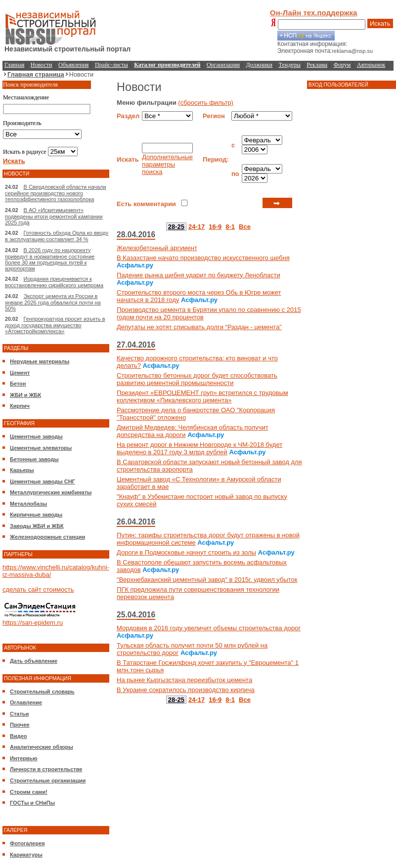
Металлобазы (28, 504)
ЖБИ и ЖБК (25, 395)
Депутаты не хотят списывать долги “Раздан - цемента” (199, 327)
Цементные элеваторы (41, 448)
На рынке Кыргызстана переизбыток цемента (184, 680)
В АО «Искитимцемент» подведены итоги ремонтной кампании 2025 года (54, 216)
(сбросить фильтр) (206, 103)
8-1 (230, 227)
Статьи (19, 714)
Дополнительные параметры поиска (167, 164)
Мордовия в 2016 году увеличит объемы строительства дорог (209, 628)
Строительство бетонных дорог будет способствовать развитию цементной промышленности (197, 379)
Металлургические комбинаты (51, 492)
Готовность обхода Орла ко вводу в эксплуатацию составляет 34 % (57, 236)
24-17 (197, 227)
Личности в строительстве (46, 769)
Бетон (18, 384)
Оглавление (26, 702)
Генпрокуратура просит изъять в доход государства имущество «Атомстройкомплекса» (55, 325)
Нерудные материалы (40, 361)
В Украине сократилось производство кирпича (186, 690)
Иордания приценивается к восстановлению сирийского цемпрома (54, 282)
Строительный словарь (42, 692)
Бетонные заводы (34, 459)
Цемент (20, 373)
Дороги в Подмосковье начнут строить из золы (186, 552)
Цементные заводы (36, 436)
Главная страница (36, 74)
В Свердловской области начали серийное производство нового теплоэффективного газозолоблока (56, 193)
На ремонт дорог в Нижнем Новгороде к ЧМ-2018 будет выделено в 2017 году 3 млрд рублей (199, 448)
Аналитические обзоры (42, 747)
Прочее (20, 725)
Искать (380, 23)
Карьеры (22, 470)
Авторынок (371, 65)
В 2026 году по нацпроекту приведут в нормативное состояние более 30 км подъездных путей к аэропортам (50, 259)
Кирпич (20, 406)
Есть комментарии (146, 204)
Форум (342, 65)
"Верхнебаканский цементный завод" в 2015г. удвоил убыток (207, 580)
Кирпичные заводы (36, 515)
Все (245, 227)
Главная (14, 65)
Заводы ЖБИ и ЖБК (37, 526)
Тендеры (290, 65)
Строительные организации (48, 781)
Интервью (24, 758)
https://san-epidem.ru (33, 623)
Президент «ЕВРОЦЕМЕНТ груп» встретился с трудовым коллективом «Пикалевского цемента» (202, 396)
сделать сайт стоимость (38, 589)
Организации (223, 65)
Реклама (317, 65)
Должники (259, 65)
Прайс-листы (111, 65)
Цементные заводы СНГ (43, 481)
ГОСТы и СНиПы (32, 803)
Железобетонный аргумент (157, 248)
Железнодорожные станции (47, 537)
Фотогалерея (27, 843)
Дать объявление (34, 661)
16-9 (215, 227)
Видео (19, 736)
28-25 (176, 227)
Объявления (73, 65)
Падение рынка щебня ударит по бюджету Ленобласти (198, 275)
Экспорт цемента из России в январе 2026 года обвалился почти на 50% (53, 302)
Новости (42, 65)
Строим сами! (29, 792)
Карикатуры (26, 855)
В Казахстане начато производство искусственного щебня (203, 258)
